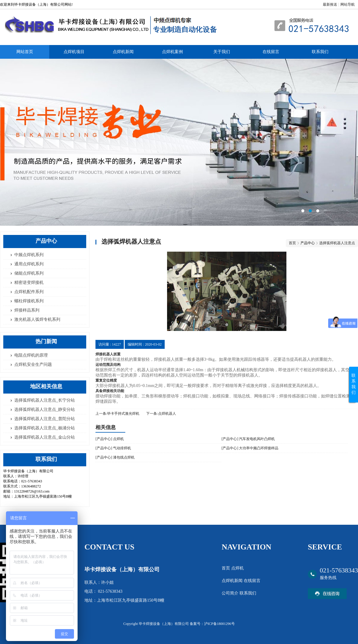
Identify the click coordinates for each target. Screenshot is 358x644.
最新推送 (330, 4)
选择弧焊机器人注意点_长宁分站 (45, 400)
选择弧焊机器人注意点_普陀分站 (45, 419)
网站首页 (25, 52)
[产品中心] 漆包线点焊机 (115, 457)
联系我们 (320, 52)
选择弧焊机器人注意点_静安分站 (45, 410)
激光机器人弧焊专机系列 (37, 319)
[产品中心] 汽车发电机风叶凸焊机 (248, 439)
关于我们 (222, 52)
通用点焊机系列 (29, 264)
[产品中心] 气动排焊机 (113, 448)
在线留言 (271, 52)
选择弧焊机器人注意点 (337, 243)
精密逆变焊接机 (29, 282)
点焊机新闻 (123, 52)
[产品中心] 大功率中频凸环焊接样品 (250, 448)
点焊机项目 (74, 52)
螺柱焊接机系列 (29, 301)
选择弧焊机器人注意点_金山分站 (45, 437)
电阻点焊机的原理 (31, 355)
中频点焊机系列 (29, 255)
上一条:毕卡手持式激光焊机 (117, 414)
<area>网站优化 (179, 142)
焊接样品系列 (27, 310)
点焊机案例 (172, 52)
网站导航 (348, 4)
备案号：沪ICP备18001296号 (212, 624)
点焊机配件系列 (29, 292)
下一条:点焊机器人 (161, 414)
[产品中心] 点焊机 (110, 439)
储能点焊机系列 (29, 273)
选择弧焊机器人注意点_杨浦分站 (45, 428)
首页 (292, 243)
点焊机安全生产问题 (33, 364)
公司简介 (231, 593)
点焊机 (237, 568)
